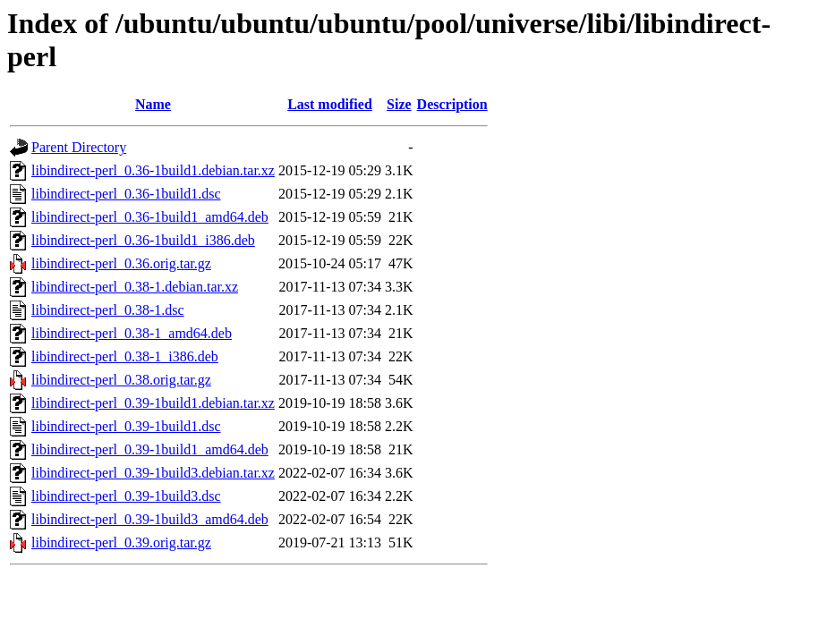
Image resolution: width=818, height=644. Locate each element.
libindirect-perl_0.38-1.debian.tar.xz (135, 287)
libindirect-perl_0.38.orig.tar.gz (121, 380)
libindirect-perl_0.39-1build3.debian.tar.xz (153, 473)
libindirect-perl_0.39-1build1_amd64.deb (150, 449)
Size (399, 104)
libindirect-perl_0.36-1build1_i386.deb (143, 240)
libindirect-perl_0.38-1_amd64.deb (132, 333)
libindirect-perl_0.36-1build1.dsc (126, 194)
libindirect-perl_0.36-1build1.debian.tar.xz (153, 170)
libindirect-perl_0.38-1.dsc (108, 310)
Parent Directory (79, 147)
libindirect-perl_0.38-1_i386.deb (125, 356)
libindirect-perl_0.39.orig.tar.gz (121, 542)
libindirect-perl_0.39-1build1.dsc (126, 426)
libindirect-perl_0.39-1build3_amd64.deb (150, 519)
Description (452, 104)
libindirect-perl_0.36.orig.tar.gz (121, 263)
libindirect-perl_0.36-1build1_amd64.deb (150, 217)
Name (153, 104)
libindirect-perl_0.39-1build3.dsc (126, 496)
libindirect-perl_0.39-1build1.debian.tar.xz (153, 403)
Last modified (330, 104)
